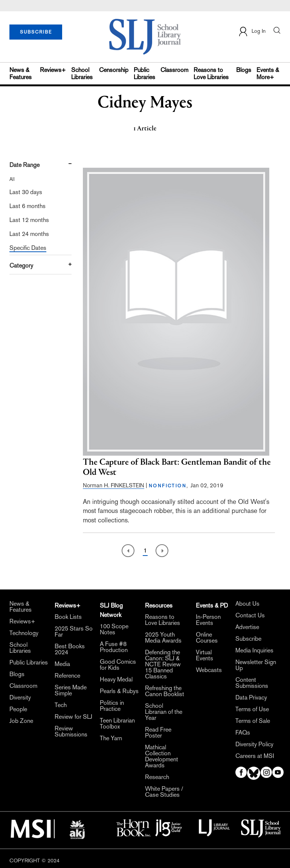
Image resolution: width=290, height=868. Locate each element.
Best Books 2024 (70, 649)
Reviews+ (53, 70)
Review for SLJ (73, 717)
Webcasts (209, 670)
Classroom (174, 70)
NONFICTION (168, 486)
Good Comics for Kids (118, 665)
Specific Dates (28, 248)
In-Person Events (208, 620)
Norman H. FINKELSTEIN (114, 485)
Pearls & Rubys (119, 691)
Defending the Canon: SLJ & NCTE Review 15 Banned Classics (163, 664)
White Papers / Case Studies (164, 792)
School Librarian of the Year (164, 712)
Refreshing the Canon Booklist (165, 691)
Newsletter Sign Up (256, 665)
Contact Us (250, 615)
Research (157, 777)
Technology (24, 633)
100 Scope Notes (114, 629)
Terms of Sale (253, 721)
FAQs (243, 733)
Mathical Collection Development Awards (162, 756)
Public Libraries (144, 73)
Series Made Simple (71, 690)
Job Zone (21, 721)
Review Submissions (71, 732)
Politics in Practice (112, 706)
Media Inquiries (254, 651)
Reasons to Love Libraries (211, 73)
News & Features (21, 73)
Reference (67, 676)
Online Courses (207, 638)
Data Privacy (251, 698)
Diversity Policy (254, 744)
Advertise (247, 627)
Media (62, 664)
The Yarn (111, 738)
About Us (247, 604)
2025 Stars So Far (74, 632)
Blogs (244, 70)
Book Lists (68, 617)
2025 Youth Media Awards (163, 638)
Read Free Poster (158, 733)
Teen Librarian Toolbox (117, 724)
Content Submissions (252, 683)
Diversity (20, 698)
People (18, 709)
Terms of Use (252, 709)
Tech (61, 705)
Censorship (114, 70)
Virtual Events (205, 655)
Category (21, 266)
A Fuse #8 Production (114, 647)
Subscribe (248, 639)
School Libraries (82, 73)
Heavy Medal (116, 680)
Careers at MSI (255, 756)
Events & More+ (268, 73)
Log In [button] (252, 31)
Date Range (24, 165)
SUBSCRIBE (36, 32)
